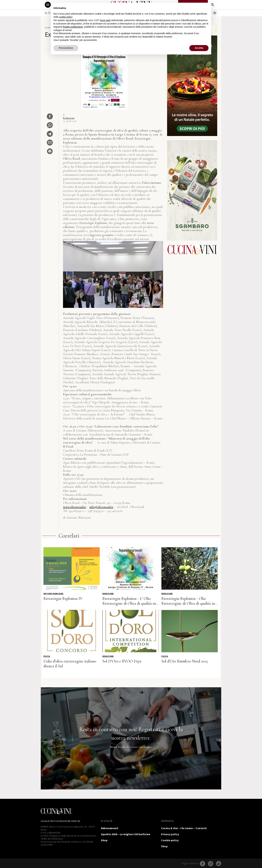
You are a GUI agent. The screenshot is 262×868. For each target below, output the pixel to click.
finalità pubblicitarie (73, 27)
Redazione (69, 118)
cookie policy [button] (66, 17)
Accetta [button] (199, 48)
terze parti (105, 20)
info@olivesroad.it (101, 507)
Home (48, 28)
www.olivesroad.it (75, 507)
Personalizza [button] (66, 48)
